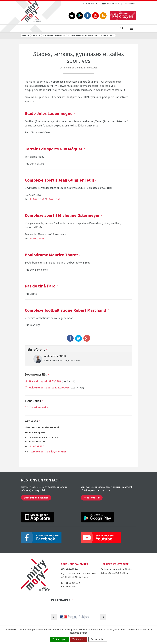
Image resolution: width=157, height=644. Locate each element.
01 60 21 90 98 (37, 239)
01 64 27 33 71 (53, 199)
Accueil (26, 35)
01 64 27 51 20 (37, 199)
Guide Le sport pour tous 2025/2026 (47, 388)
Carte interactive (37, 407)
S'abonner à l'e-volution (36, 498)
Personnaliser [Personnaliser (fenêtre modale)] (98, 639)
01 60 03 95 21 (38, 446)
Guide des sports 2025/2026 (43, 381)
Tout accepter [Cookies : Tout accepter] (59, 639)
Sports (36, 35)
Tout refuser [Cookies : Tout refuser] (79, 639)
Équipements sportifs (54, 35)
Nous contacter (111, 4)
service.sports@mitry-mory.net (48, 452)
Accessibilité (129, 4)
